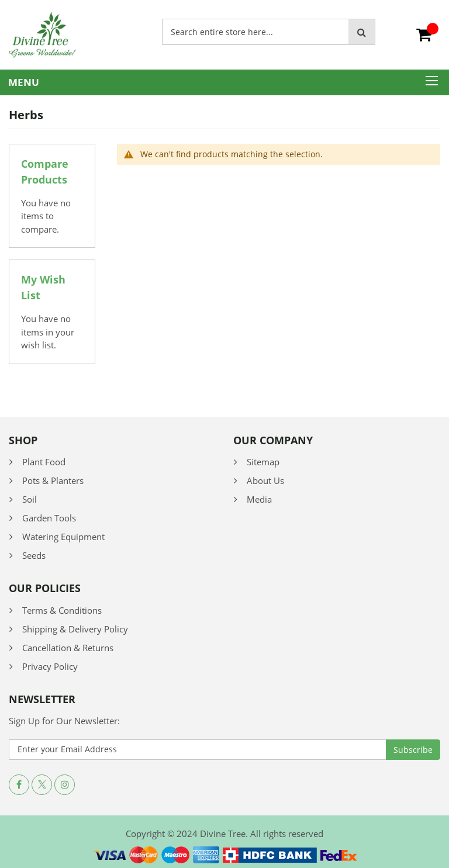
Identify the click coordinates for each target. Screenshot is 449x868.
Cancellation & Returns (68, 648)
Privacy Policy (50, 666)
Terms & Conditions (62, 610)
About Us (265, 480)
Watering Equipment (63, 537)
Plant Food (44, 462)
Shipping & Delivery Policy (75, 629)
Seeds (34, 555)
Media (259, 499)
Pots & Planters (53, 480)
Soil (30, 499)
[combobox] (255, 32)
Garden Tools (49, 518)
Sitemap (263, 462)
